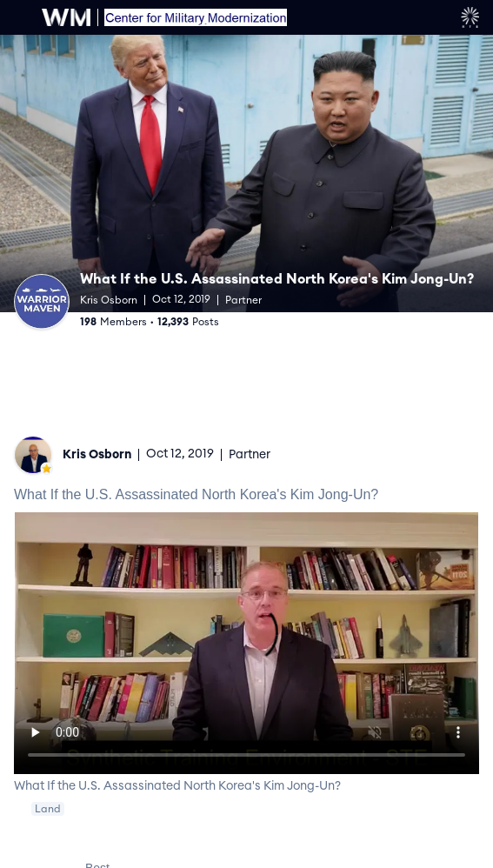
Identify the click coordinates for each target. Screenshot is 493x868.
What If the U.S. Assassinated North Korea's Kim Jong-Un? (277, 279)
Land (48, 809)
